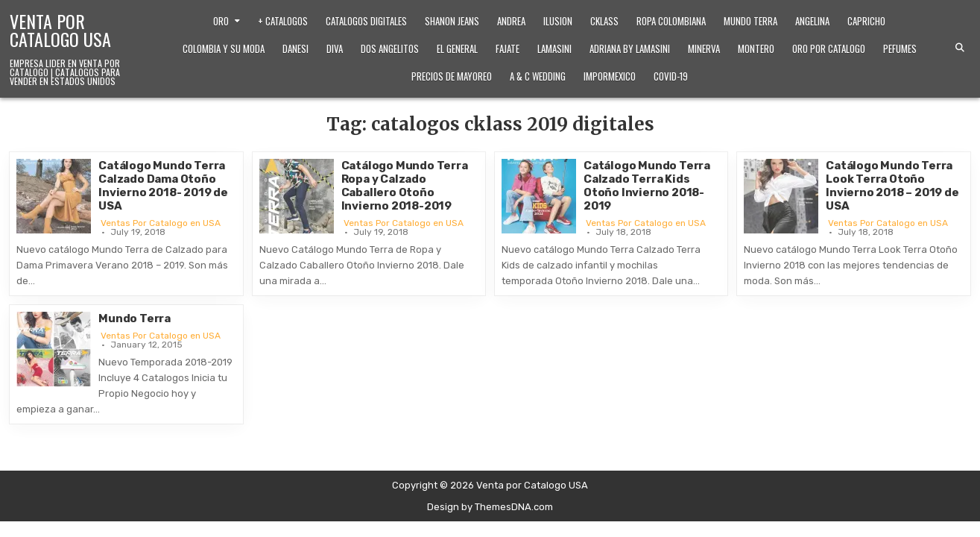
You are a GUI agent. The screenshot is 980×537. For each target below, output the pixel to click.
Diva (335, 48)
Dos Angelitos (390, 48)
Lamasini (554, 48)
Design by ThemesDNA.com (490, 507)
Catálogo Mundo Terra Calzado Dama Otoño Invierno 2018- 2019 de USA (163, 186)
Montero (756, 48)
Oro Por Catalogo (829, 48)
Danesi (295, 48)
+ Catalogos (283, 21)
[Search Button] (960, 48)
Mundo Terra (750, 21)
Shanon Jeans (452, 21)
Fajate (508, 48)
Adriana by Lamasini (630, 48)
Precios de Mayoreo (452, 76)
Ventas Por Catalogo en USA (161, 223)
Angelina (812, 21)
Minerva (704, 48)
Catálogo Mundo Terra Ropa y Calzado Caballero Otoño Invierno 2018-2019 (405, 186)
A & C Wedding (538, 76)
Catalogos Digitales (366, 21)
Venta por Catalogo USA (60, 30)
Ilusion (558, 21)
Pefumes (900, 48)
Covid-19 (671, 76)
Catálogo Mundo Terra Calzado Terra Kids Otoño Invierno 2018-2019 (647, 186)
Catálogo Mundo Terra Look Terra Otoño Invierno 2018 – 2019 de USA (892, 186)
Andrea (511, 21)
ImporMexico (610, 76)
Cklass (604, 21)
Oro (221, 21)
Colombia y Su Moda (224, 48)
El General (457, 48)
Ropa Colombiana (671, 21)
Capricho (866, 21)
